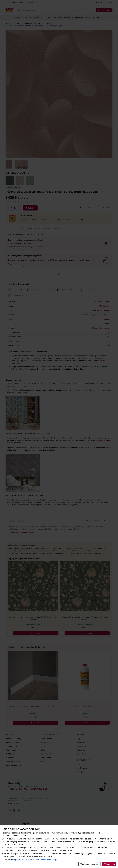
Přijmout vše (109, 864)
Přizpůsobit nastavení (89, 864)
